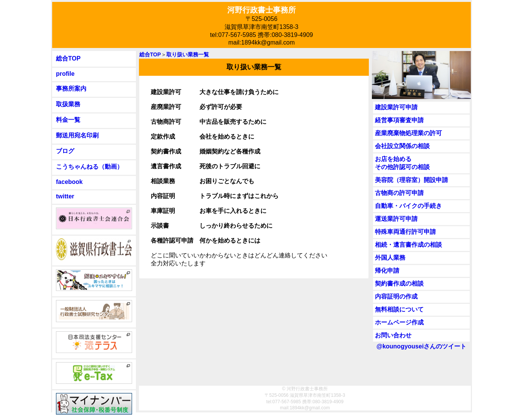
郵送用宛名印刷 (77, 135)
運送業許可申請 (396, 219)
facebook (69, 182)
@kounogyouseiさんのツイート (421, 346)
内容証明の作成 (396, 296)
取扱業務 (68, 104)
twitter (65, 196)
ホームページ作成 (399, 322)
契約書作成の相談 (399, 283)
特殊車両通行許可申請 (405, 232)
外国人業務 (390, 258)
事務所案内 (71, 89)
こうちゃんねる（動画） (89, 167)
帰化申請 (387, 271)
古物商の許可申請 (399, 193)
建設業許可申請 (396, 107)
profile (65, 74)
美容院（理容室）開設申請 (411, 180)
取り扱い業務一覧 (188, 54)
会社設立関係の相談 (402, 146)
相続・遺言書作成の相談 (408, 245)
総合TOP (68, 58)
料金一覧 (68, 120)
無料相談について (399, 309)
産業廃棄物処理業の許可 (408, 133)
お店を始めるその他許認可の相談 (402, 163)
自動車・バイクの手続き (408, 206)
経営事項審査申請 (399, 120)
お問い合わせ (393, 335)
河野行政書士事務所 (261, 10)
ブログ (65, 151)
